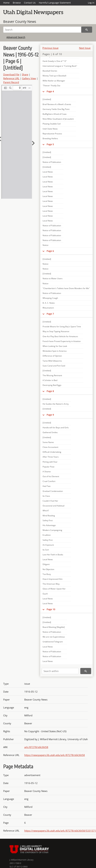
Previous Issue (50, 48)
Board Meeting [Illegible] (54, 627)
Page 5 (50, 144)
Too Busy (47, 574)
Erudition (47, 535)
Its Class (46, 496)
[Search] (42, 30)
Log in (91, 3)
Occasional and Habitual (54, 506)
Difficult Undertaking (52, 452)
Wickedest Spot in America (55, 351)
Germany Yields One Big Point (56, 109)
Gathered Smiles (50, 432)
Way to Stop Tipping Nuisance (56, 331)
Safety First (48, 520)
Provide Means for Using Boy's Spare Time (62, 327)
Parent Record (11, 82)
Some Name (48, 442)
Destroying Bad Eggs (52, 385)
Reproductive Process (52, 134)
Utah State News (50, 129)
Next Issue (85, 48)
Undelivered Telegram (53, 642)
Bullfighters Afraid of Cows (55, 114)
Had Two (47, 486)
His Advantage (49, 525)
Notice (45, 245)
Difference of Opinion (52, 356)
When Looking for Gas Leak (55, 346)
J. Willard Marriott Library (22, 860)
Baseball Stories (50, 71)
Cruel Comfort (49, 481)
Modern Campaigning (52, 530)
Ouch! (45, 594)
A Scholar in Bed (50, 380)
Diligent (46, 564)
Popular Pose (48, 467)
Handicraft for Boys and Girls (56, 428)
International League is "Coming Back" (60, 66)
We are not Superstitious (54, 637)
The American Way (51, 584)
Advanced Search (16, 37)
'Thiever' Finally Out (51, 86)
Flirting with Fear (50, 462)
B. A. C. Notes (49, 303)
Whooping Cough (50, 298)
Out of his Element (51, 476)
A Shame (47, 472)
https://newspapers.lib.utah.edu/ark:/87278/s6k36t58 (55, 755)
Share (25, 74)
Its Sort (46, 550)
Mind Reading (49, 516)
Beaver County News (20, 22)
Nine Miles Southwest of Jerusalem (58, 119)
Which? (46, 511)
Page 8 (50, 391)
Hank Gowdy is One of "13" (55, 61)
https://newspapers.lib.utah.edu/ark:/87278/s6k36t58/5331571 (60, 831)
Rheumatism (48, 308)
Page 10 (51, 609)
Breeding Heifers (50, 138)
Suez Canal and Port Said (54, 366)
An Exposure (48, 545)
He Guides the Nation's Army (56, 404)
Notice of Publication (52, 162)
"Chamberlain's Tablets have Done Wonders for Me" (66, 288)
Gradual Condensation (53, 491)
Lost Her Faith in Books (53, 555)
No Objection (48, 569)
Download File (11, 74)
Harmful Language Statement (55, 3)
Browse (17, 3)
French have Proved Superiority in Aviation (62, 341)
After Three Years (51, 457)
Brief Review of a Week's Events (57, 104)
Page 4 (50, 91)
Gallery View (29, 78)
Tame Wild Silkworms (52, 361)
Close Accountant (50, 447)
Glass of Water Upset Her (54, 589)
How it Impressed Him (53, 579)
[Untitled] (47, 99)
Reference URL (11, 78)
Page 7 (50, 314)
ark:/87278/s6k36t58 (36, 747)
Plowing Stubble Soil (52, 124)
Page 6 (50, 251)
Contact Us (30, 3)
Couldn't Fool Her (50, 501)
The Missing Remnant (52, 375)
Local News (48, 172)
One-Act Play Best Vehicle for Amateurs (60, 336)
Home (6, 3)
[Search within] (60, 671)
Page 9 (50, 415)
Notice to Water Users (53, 278)
